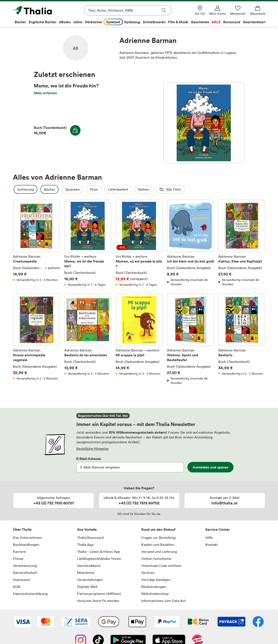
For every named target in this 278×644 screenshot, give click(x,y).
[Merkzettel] (238, 10)
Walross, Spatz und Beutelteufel (190, 339)
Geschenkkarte (89, 566)
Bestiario (242, 339)
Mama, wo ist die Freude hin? (204, 123)
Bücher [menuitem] (20, 22)
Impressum (22, 580)
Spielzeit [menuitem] (113, 22)
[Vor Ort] (200, 10)
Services (148, 573)
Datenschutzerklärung (30, 594)
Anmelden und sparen (210, 467)
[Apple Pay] (137, 622)
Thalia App (85, 545)
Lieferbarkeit (130, 189)
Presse (18, 559)
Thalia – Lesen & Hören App (99, 552)
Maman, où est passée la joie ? (139, 243)
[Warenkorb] (258, 10)
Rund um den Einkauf (158, 529)
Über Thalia (22, 529)
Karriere (19, 552)
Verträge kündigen (156, 580)
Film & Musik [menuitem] (178, 22)
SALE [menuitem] (216, 22)
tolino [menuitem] (78, 22)
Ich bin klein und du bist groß (190, 243)
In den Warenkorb (75, 130)
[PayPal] (167, 622)
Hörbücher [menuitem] (94, 22)
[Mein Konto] (218, 10)
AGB (17, 587)
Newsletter (86, 573)
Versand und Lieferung (159, 552)
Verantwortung (25, 566)
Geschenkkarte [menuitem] (255, 22)
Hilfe (209, 538)
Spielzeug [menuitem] (132, 22)
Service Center (218, 529)
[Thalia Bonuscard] (198, 622)
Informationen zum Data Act (163, 601)
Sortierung (37, 189)
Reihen (156, 189)
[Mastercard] (46, 622)
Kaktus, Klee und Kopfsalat (242, 243)
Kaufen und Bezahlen (158, 545)
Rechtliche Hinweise (92, 449)
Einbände (217, 189)
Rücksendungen (154, 587)
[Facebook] (258, 622)
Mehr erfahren (45, 93)
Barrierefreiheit (25, 573)
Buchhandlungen (26, 545)
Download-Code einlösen (161, 566)
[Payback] (231, 622)
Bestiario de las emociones (88, 339)
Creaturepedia (36, 243)
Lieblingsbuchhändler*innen (99, 559)
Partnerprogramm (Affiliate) (99, 594)
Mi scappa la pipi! (139, 339)
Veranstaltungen (90, 580)
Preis (106, 189)
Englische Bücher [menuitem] (43, 22)
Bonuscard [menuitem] (232, 22)
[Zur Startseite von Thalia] (38, 10)
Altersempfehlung (185, 189)
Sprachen (84, 189)
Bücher (61, 189)
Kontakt (212, 545)
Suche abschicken (164, 10)
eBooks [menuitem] (65, 22)
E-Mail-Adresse (89, 459)
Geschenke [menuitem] (200, 22)
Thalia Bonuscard (90, 538)
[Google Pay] (109, 622)
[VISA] (22, 622)
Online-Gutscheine (156, 559)
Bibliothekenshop (155, 594)
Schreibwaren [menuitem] (154, 22)
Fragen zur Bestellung (158, 538)
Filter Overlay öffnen (18, 189)
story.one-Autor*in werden (98, 601)
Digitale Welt (87, 587)
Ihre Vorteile (87, 529)
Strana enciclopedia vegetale (36, 339)
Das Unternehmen (27, 538)
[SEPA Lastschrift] (76, 622)
